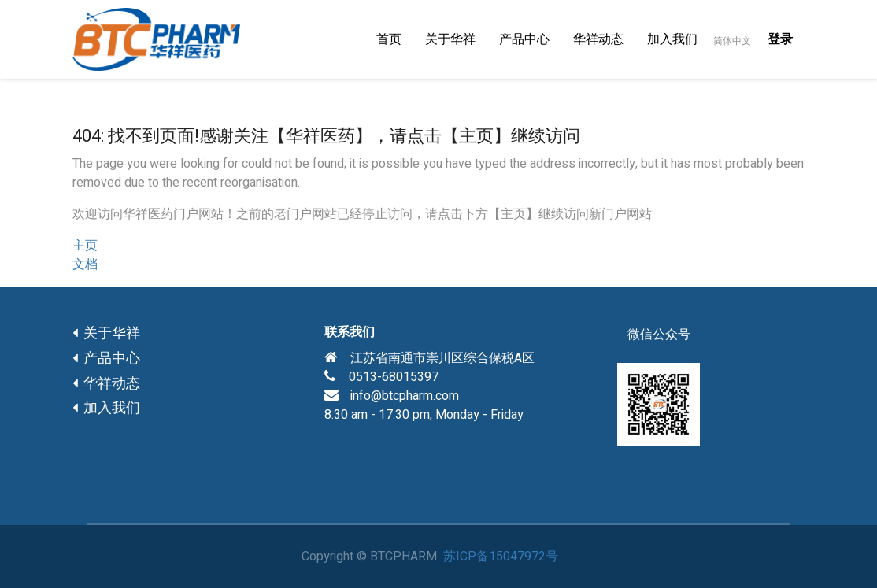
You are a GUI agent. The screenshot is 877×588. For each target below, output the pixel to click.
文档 (85, 264)
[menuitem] (389, 39)
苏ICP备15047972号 (501, 557)
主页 (85, 246)
